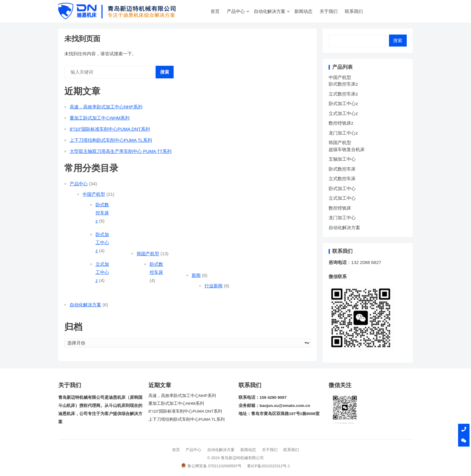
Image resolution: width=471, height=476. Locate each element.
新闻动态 (303, 11)
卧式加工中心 (342, 188)
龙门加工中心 (342, 218)
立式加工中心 (342, 198)
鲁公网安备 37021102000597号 (211, 466)
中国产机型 (94, 194)
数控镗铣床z (341, 123)
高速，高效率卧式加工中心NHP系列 (106, 107)
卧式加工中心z (102, 243)
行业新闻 (214, 286)
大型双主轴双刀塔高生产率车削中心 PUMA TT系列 (121, 151)
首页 (215, 11)
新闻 (196, 275)
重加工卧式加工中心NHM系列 (100, 118)
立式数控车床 (342, 179)
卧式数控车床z (102, 213)
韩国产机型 (148, 254)
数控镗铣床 (340, 208)
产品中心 (236, 11)
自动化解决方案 (270, 11)
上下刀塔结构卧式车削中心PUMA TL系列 (111, 140)
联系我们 (354, 11)
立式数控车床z (343, 94)
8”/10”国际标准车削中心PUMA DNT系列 (110, 129)
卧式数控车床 (342, 169)
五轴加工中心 (342, 159)
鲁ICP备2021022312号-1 (269, 466)
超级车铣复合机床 (347, 149)
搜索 (165, 72)
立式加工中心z (102, 272)
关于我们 (329, 11)
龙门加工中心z (343, 133)
